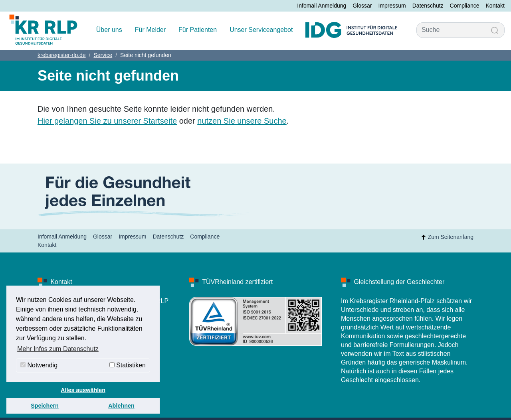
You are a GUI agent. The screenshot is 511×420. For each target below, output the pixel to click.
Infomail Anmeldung (322, 6)
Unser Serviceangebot (261, 30)
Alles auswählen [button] (83, 390)
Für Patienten (198, 30)
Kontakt (495, 6)
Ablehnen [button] (121, 406)
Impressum (392, 6)
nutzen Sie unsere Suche (242, 121)
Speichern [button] (45, 406)
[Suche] (451, 30)
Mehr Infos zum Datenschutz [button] (58, 349)
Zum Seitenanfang (446, 237)
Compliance (465, 6)
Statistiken (128, 365)
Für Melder (150, 30)
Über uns (109, 30)
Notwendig (39, 365)
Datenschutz (428, 6)
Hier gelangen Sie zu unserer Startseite (107, 121)
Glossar (362, 6)
